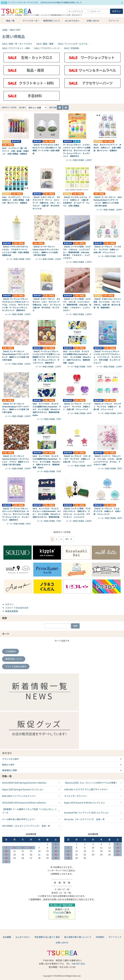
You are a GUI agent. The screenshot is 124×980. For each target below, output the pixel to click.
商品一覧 (10, 21)
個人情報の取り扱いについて (78, 937)
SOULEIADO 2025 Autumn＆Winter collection (24, 803)
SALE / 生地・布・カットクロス (17, 44)
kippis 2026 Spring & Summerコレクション (23, 789)
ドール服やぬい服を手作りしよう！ (19, 819)
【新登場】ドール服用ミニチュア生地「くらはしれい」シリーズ (29, 811)
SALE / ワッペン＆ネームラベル (73, 44)
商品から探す (15, 30)
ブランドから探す (11, 759)
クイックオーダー (31, 21)
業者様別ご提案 (9, 770)
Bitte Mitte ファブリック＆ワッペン (19, 796)
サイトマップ (115, 937)
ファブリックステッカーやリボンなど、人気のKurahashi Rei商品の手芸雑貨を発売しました (45, 2)
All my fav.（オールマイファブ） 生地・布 (84, 819)
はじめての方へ (72, 21)
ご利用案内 (11, 651)
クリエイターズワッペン (76, 796)
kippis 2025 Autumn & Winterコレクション (85, 803)
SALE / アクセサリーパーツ (47, 48)
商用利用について (52, 21)
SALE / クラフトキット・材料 (16, 48)
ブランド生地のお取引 (16, 666)
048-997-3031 (79, 964)
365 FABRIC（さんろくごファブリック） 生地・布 (26, 826)
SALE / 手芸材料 (72, 48)
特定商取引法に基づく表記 (47, 937)
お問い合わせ (93, 21)
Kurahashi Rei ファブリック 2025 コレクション (86, 813)
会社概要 (7, 937)
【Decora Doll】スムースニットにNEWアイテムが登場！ (91, 783)
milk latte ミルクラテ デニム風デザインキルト (86, 789)
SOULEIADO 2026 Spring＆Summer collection (24, 783)
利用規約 (100, 937)
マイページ (114, 21)
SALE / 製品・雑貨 (45, 44)
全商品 (5, 30)
